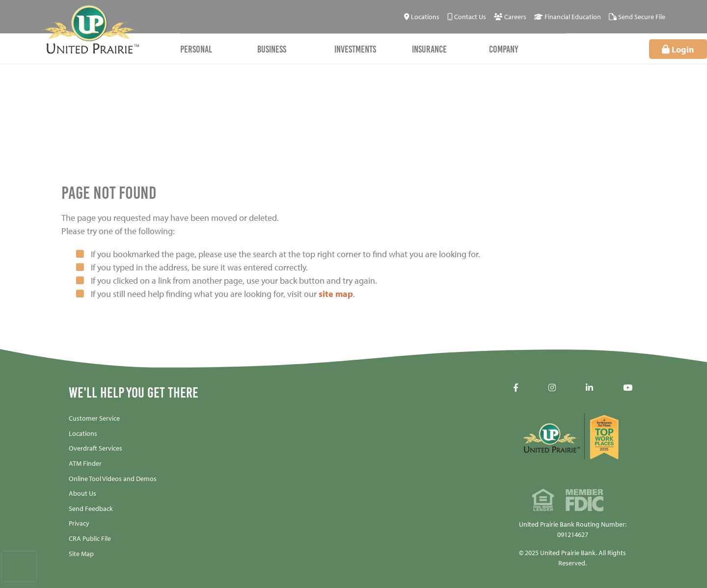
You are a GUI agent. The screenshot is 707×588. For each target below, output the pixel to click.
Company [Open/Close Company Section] (504, 49)
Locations (83, 433)
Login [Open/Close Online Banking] (678, 49)
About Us (82, 493)
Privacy (79, 523)
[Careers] (510, 17)
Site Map (81, 554)
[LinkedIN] (589, 388)
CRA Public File (90, 538)
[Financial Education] (568, 17)
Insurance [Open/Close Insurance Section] (429, 49)
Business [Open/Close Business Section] (272, 49)
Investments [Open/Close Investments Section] (355, 49)
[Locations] (422, 17)
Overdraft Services (95, 448)
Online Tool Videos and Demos (113, 479)
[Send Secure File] (637, 17)
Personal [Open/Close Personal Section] (196, 49)
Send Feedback (91, 508)
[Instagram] (552, 388)
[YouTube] (628, 388)
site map (336, 294)
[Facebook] (516, 388)
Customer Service (94, 418)
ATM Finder (85, 463)
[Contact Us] (467, 17)
